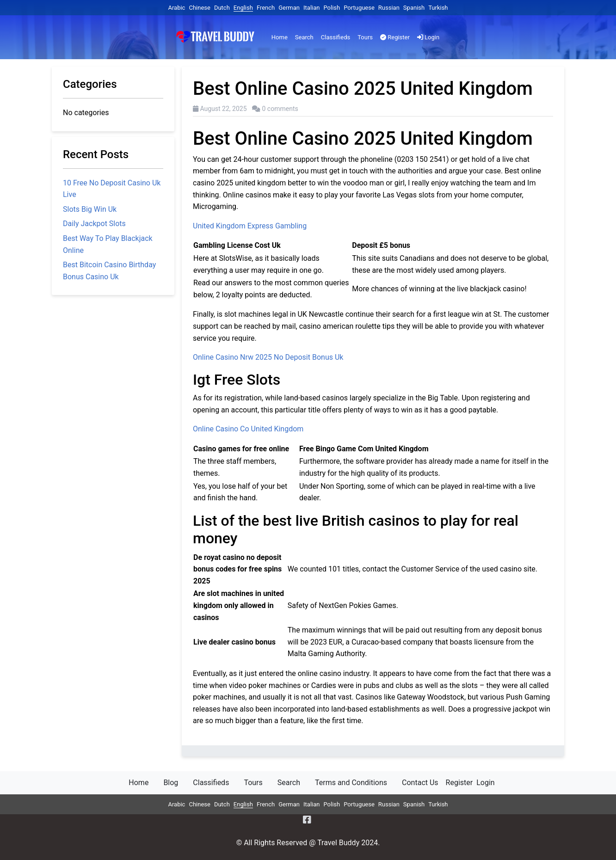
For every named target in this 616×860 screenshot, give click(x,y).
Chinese (199, 8)
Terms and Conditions (351, 783)
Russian (389, 8)
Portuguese (359, 8)
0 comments (280, 109)
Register (395, 37)
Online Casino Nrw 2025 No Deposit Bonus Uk (268, 357)
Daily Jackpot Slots (94, 224)
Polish (332, 8)
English (243, 8)
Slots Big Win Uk (90, 209)
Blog (171, 783)
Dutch (222, 8)
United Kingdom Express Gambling (250, 226)
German (289, 8)
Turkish (438, 8)
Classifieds (336, 37)
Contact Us (420, 783)
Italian (311, 8)
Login (428, 37)
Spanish (414, 8)
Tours (365, 37)
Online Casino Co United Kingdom (248, 429)
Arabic (176, 8)
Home (280, 37)
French (266, 8)
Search (304, 37)
